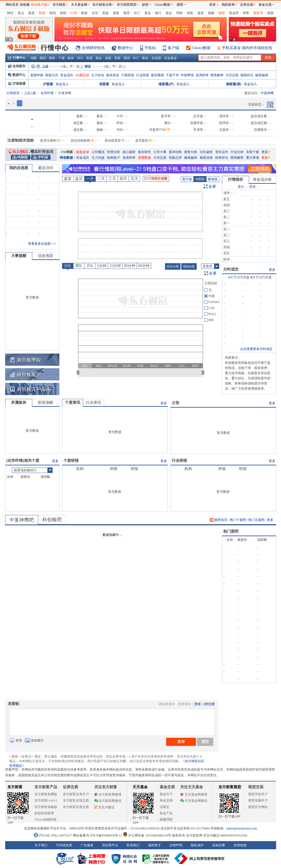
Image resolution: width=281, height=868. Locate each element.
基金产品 (166, 813)
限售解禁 (217, 75)
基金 (169, 13)
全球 (95, 13)
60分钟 (144, 266)
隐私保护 (197, 845)
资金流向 (67, 75)
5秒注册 (209, 704)
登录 (198, 704)
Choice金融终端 (46, 819)
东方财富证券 (102, 5)
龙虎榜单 (202, 75)
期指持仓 (247, 75)
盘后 (79, 179)
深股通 (104, 84)
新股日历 (52, 75)
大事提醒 (19, 256)
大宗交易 (232, 75)
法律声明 (176, 845)
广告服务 (87, 845)
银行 (158, 13)
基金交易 (166, 800)
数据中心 (125, 48)
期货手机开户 (258, 794)
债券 (201, 13)
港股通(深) (234, 84)
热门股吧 (231, 531)
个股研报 (128, 75)
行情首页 (13, 93)
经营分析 (114, 152)
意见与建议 (104, 807)
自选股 (156, 58)
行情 (74, 13)
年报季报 (187, 75)
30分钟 (130, 266)
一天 (90, 179)
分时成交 (231, 269)
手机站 (150, 48)
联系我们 (133, 845)
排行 (80, 58)
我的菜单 (228, 5)
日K (67, 266)
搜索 (270, 13)
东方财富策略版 (46, 807)
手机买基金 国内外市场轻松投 (247, 48)
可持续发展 (64, 845)
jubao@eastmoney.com (242, 828)
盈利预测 (157, 75)
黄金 (148, 13)
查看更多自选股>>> (42, 244)
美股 (105, 13)
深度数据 (144, 158)
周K (79, 266)
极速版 (213, 179)
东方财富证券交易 (76, 807)
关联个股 (253, 152)
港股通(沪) (166, 84)
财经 (10, 13)
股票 (31, 13)
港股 (116, 13)
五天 (134, 179)
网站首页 (12, 5)
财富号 (258, 13)
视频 (211, 13)
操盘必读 (83, 152)
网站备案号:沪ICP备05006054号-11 (98, 835)
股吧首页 (219, 520)
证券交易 (247, 5)
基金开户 (166, 794)
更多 (266, 152)
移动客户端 (39, 5)
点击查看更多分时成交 (256, 349)
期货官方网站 (258, 807)
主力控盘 (98, 158)
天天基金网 (79, 5)
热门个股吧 (238, 520)
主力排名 (98, 75)
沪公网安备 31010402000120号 (147, 835)
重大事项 (253, 158)
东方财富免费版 (46, 794)
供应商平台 (110, 845)
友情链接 (240, 845)
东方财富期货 (230, 787)
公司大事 (160, 152)
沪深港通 (17, 84)
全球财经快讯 (93, 48)
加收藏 (25, 5)
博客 (246, 13)
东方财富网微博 (108, 794)
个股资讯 (73, 403)
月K (90, 266)
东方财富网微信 (108, 801)
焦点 (21, 13)
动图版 (200, 179)
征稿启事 (219, 845)
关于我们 (41, 845)
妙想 (145, 5)
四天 (123, 179)
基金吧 (234, 13)
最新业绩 (206, 158)
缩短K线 (189, 266)
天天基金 (140, 787)
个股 (62, 58)
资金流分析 (262, 179)
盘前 (68, 179)
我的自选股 (19, 168)
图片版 (187, 179)
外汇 (137, 13)
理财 (179, 13)
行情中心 (17, 58)
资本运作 (222, 152)
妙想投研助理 (44, 813)
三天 (112, 179)
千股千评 (172, 75)
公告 (176, 403)
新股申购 (37, 75)
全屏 (212, 187)
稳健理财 (166, 819)
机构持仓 (222, 158)
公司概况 (98, 152)
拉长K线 (173, 266)
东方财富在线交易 (76, 800)
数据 (84, 13)
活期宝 (164, 807)
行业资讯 (93, 403)
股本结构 (175, 152)
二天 (101, 179)
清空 (205, 742)
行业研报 (143, 75)
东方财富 (15, 787)
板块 (71, 58)
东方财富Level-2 (46, 800)
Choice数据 (202, 48)
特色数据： (68, 158)
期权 (63, 13)
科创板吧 (52, 520)
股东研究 (144, 152)
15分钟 (115, 266)
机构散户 (114, 158)
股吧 (222, 13)
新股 (42, 13)
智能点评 (175, 158)
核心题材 (129, 152)
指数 (34, 58)
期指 (53, 13)
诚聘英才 (154, 845)
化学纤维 (47, 93)
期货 (127, 13)
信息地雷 (46, 256)
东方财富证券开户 (76, 794)
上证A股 (30, 93)
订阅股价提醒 (156, 179)
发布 (181, 742)
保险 (190, 13)
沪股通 (48, 84)
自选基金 (170, 58)
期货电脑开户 (258, 800)
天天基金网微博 (194, 794)
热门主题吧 (256, 520)
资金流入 (62, 84)
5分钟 (102, 266)
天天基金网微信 (194, 801)
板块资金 (113, 75)
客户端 (173, 48)
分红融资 (206, 152)
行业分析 (237, 152)
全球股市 (17, 66)
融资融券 (262, 75)
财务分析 (191, 152)
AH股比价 (82, 75)
